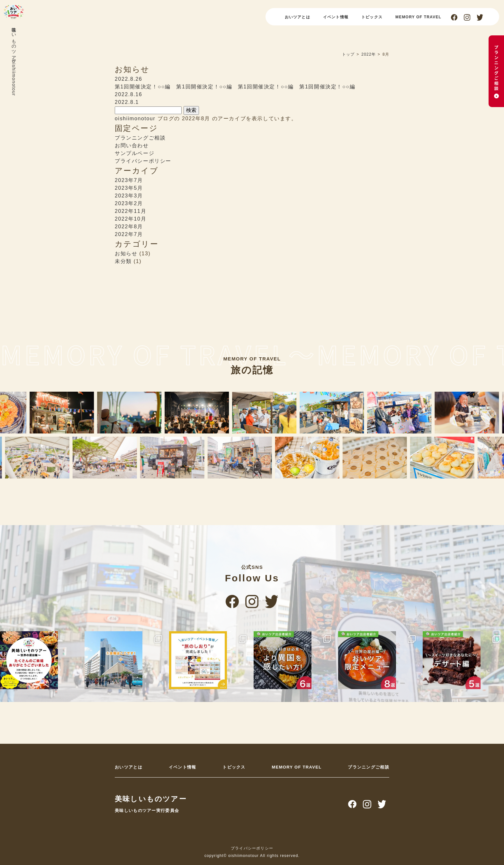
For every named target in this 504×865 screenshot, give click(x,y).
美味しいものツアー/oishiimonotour (14, 60)
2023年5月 (129, 188)
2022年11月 (130, 211)
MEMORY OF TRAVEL (418, 17)
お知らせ (126, 254)
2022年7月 (129, 234)
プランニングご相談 (140, 138)
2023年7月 (129, 180)
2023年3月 (129, 196)
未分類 (123, 261)
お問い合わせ (132, 146)
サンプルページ (135, 153)
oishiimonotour (135, 118)
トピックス (372, 17)
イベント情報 (336, 17)
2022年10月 (130, 219)
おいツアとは (297, 17)
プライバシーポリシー (143, 161)
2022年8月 (129, 227)
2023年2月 (129, 203)
